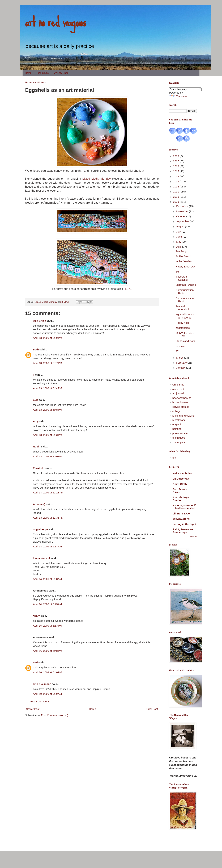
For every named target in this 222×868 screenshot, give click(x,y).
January (181, 368)
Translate (178, 96)
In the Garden (184, 261)
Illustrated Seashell (182, 278)
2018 (176, 156)
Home (28, 73)
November (183, 211)
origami (177, 424)
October (181, 216)
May (179, 242)
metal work (179, 420)
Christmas (178, 385)
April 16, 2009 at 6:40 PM (47, 672)
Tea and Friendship (183, 308)
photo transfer (180, 433)
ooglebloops (41, 529)
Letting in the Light (184, 524)
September (183, 221)
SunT (179, 272)
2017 (176, 161)
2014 (176, 176)
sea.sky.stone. (182, 519)
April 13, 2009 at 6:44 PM (47, 388)
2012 (176, 186)
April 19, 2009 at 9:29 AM (47, 694)
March (180, 358)
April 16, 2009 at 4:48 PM (47, 651)
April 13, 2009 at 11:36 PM (48, 518)
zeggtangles (183, 328)
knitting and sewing (183, 416)
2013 (176, 181)
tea (174, 458)
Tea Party (181, 251)
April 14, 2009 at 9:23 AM (47, 604)
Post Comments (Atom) (55, 715)
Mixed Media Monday (97, 179)
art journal (178, 393)
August (181, 226)
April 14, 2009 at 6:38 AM (47, 579)
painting (177, 429)
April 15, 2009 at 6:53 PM (47, 626)
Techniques (42, 73)
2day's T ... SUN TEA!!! (185, 334)
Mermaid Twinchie (186, 285)
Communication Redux (185, 292)
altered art (178, 389)
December (183, 206)
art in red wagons (55, 22)
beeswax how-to (182, 398)
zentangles (179, 442)
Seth (36, 662)
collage (177, 411)
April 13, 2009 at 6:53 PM (47, 435)
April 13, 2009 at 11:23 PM (48, 492)
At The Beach (184, 256)
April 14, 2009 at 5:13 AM (47, 546)
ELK (36, 400)
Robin (37, 446)
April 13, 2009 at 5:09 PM (47, 338)
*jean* (37, 616)
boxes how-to (180, 402)
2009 (176, 202)
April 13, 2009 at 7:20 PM (47, 456)
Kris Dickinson (42, 684)
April (179, 247)
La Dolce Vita (181, 479)
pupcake (181, 346)
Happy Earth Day (186, 267)
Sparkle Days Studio (181, 499)
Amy (36, 421)
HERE (128, 289)
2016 (176, 166)
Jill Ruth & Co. (182, 513)
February (182, 363)
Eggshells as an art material (185, 316)
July (179, 232)
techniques (179, 438)
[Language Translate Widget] (185, 89)
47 (177, 351)
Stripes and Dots (185, 341)
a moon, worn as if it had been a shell (184, 507)
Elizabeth (39, 468)
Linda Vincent (41, 558)
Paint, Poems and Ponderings (184, 531)
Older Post (152, 709)
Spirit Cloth (180, 484)
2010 (176, 197)
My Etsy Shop (61, 73)
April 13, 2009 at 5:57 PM (47, 363)
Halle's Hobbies (182, 473)
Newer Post (33, 709)
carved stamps (181, 407)
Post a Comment (39, 701)
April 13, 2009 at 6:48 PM (47, 410)
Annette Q (39, 504)
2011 (176, 192)
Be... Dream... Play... (181, 491)
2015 (176, 171)
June (179, 237)
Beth (36, 349)
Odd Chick (39, 321)
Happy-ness (183, 323)
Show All (193, 536)
